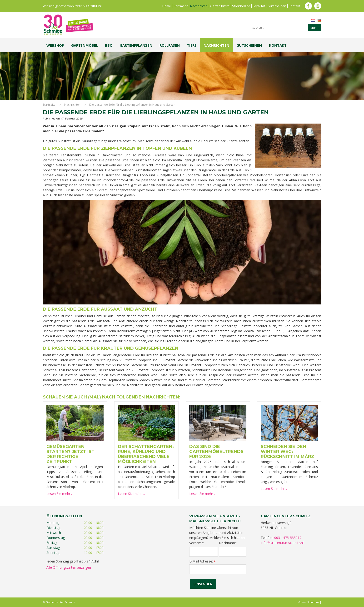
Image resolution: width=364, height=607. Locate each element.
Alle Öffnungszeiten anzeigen (69, 567)
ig (318, 6)
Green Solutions (309, 602)
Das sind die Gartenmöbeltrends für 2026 (216, 452)
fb (308, 6)
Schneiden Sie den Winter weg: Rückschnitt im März (287, 452)
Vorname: (197, 543)
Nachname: (228, 543)
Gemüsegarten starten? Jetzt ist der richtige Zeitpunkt (70, 454)
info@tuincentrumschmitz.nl (282, 543)
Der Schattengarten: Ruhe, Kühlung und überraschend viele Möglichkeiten (146, 454)
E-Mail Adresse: (203, 561)
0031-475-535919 (288, 538)
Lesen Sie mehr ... (60, 494)
